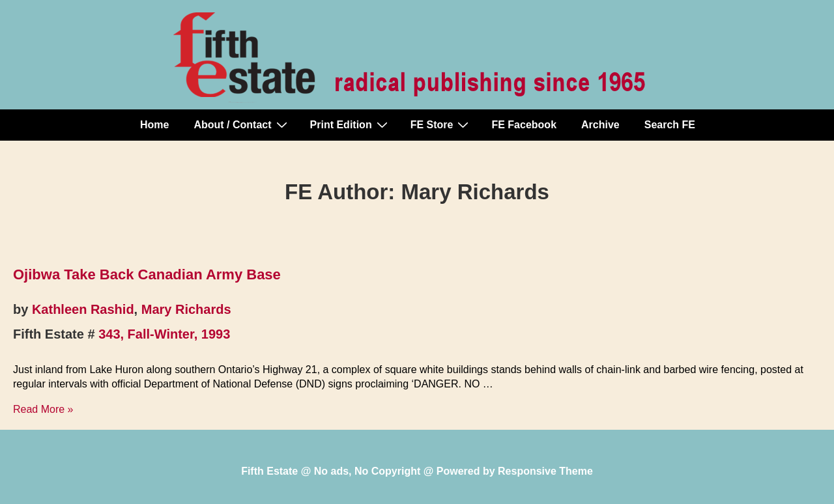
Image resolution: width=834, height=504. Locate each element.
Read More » (43, 409)
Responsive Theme (545, 471)
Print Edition (351, 124)
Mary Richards (186, 309)
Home (154, 125)
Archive (600, 125)
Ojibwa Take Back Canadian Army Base (147, 274)
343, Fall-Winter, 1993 (164, 334)
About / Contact (242, 124)
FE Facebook (524, 125)
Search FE (670, 125)
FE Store (441, 124)
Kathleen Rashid (83, 309)
